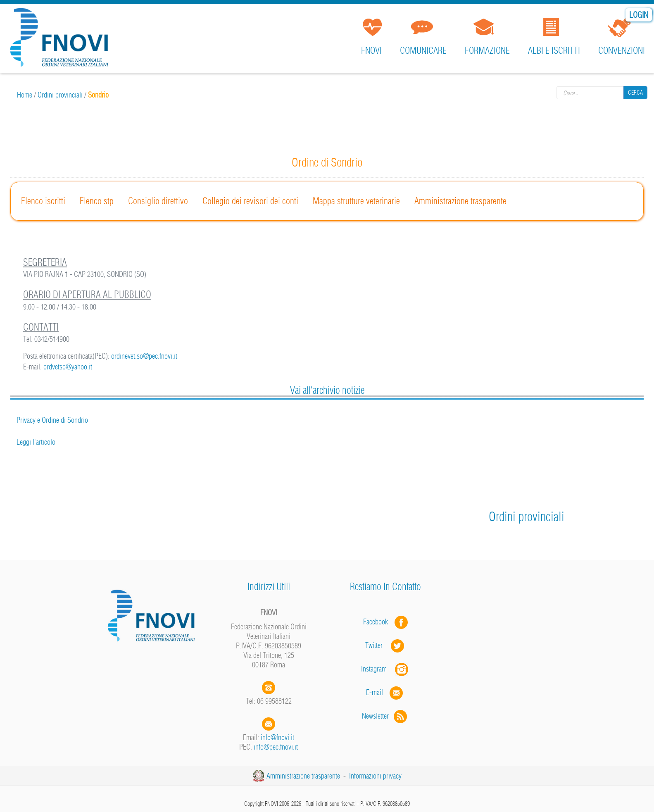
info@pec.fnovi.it (276, 747)
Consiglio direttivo (158, 201)
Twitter (385, 645)
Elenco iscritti (43, 201)
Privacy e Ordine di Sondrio (52, 420)
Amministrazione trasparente (460, 201)
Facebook (378, 622)
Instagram (385, 669)
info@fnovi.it (277, 737)
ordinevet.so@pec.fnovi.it (144, 356)
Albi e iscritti (554, 50)
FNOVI (371, 50)
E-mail (375, 692)
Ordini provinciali (60, 95)
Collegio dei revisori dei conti (250, 201)
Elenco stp (97, 201)
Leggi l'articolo (36, 442)
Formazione (487, 50)
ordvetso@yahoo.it (68, 367)
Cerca (635, 93)
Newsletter (385, 716)
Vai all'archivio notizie (327, 390)
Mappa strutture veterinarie (356, 201)
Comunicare (423, 50)
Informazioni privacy (375, 776)
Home (25, 95)
